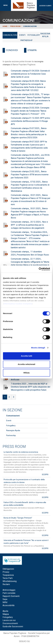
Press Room (14, 447)
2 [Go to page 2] (9, 397)
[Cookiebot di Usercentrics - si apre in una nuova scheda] (39, 269)
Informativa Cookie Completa (18, 304)
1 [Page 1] (5, 397)
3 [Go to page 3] (14, 397)
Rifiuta (27, 373)
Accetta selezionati (26, 364)
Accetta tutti (27, 356)
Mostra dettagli (38, 348)
